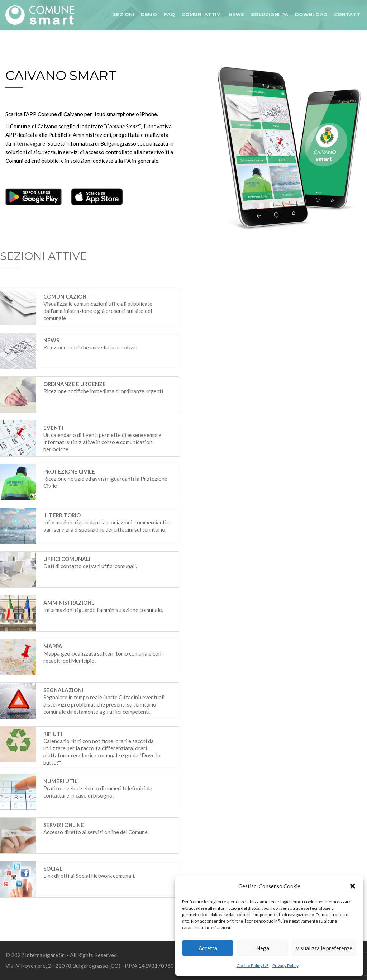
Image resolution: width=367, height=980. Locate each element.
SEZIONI (123, 14)
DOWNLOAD (311, 14)
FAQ (169, 14)
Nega (263, 948)
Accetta (208, 948)
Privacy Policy (285, 965)
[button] (353, 886)
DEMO (149, 14)
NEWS (237, 14)
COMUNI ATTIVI (202, 14)
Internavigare (29, 143)
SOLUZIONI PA (270, 14)
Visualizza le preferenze (324, 948)
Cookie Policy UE (253, 965)
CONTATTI (348, 14)
